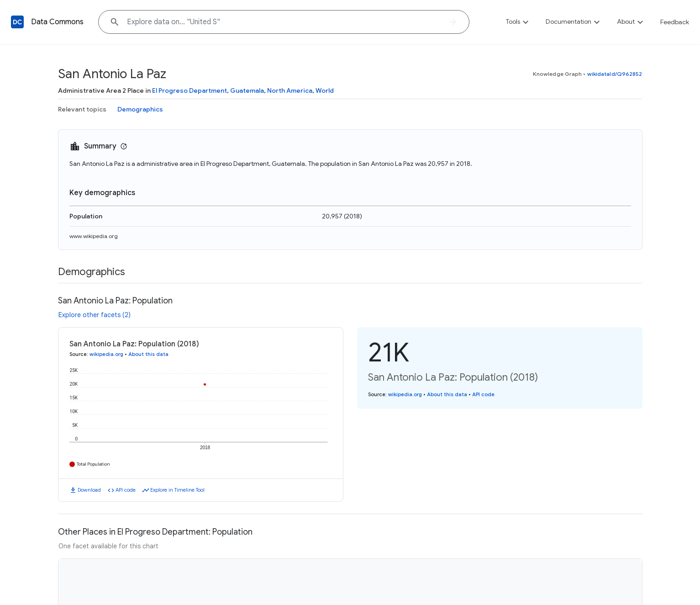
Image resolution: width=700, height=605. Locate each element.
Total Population (93, 464)
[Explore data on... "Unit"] (284, 22)
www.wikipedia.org (94, 236)
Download (89, 490)
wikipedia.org (106, 354)
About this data (148, 354)
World (325, 90)
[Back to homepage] (17, 22)
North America (290, 90)
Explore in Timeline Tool (177, 490)
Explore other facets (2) (95, 315)
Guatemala (247, 90)
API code (126, 490)
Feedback (675, 22)
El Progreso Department (189, 90)
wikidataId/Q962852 (615, 74)
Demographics (140, 109)
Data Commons (57, 22)
